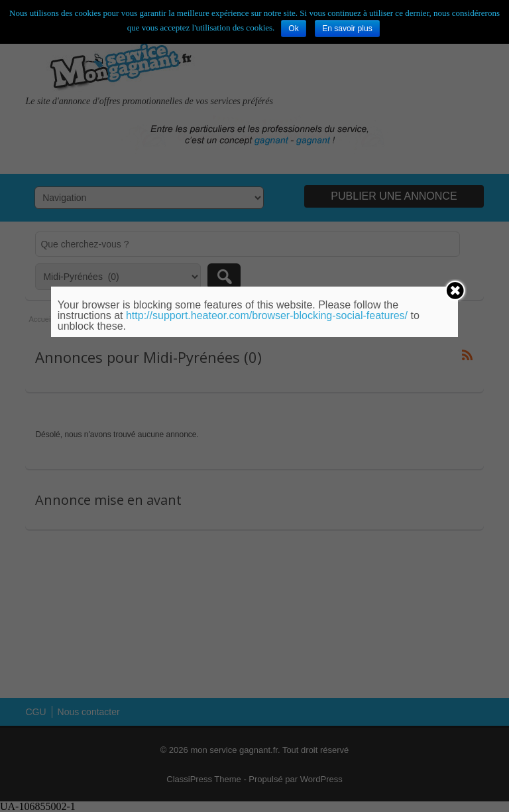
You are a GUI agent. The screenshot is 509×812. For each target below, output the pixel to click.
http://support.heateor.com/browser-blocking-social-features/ (267, 315)
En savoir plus (347, 29)
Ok (293, 29)
